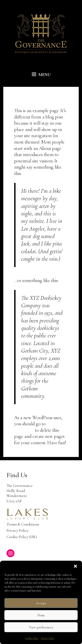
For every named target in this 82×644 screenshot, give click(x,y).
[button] (75, 566)
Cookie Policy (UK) (22, 537)
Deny (41, 615)
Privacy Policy (48, 638)
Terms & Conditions (23, 524)
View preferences (41, 627)
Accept (41, 603)
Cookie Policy (32, 638)
